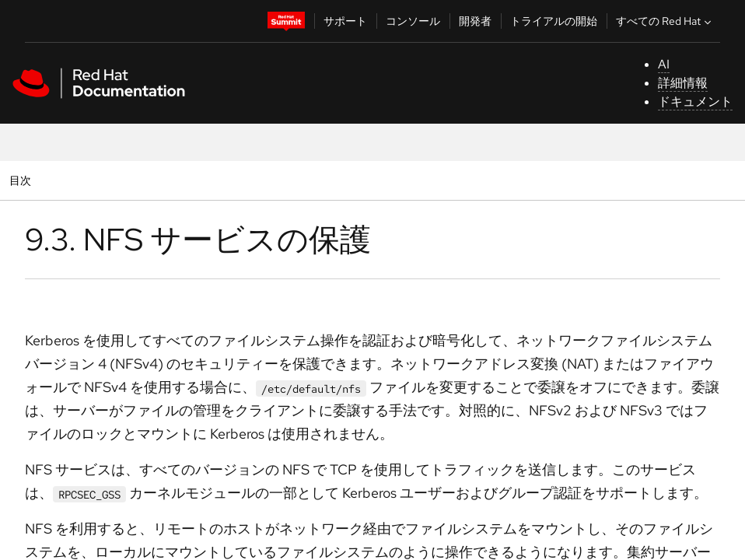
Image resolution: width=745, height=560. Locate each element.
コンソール (413, 21)
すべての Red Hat (665, 21)
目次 (22, 180)
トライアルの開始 (554, 21)
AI (664, 64)
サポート (345, 21)
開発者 (475, 21)
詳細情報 (683, 83)
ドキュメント (695, 101)
